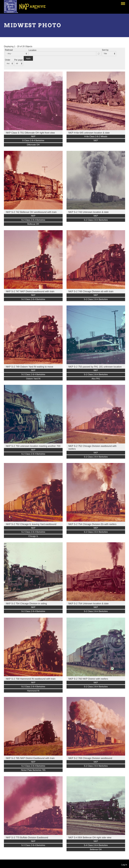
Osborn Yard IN (33, 379)
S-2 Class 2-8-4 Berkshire (33, 220)
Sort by (105, 50)
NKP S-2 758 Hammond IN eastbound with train (31, 679)
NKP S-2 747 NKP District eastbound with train (30, 291)
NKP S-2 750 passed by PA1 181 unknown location (95, 367)
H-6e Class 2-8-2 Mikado (96, 136)
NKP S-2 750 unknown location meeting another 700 (33, 446)
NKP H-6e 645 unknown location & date (89, 133)
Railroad (9, 50)
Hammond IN (33, 691)
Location (32, 50)
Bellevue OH (33, 224)
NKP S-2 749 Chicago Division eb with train (91, 291)
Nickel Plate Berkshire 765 (33, 770)
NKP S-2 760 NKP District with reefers (88, 679)
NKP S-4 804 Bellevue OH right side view (90, 838)
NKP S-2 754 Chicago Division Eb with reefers (92, 524)
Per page (18, 60)
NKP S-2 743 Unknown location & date (89, 212)
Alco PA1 (96, 379)
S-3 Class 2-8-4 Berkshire (33, 845)
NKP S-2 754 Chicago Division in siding (26, 604)
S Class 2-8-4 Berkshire (33, 140)
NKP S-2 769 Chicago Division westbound (90, 758)
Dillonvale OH (33, 145)
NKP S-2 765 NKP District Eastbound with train (30, 758)
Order (8, 60)
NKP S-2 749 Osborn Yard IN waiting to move (29, 367)
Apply (28, 58)
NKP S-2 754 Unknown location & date (89, 604)
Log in (124, 865)
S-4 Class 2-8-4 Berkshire (96, 845)
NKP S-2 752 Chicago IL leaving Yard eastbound (31, 524)
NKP (33, 136)
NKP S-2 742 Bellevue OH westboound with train (31, 212)
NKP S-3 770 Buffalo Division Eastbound (27, 838)
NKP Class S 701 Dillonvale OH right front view (30, 133)
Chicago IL (33, 536)
